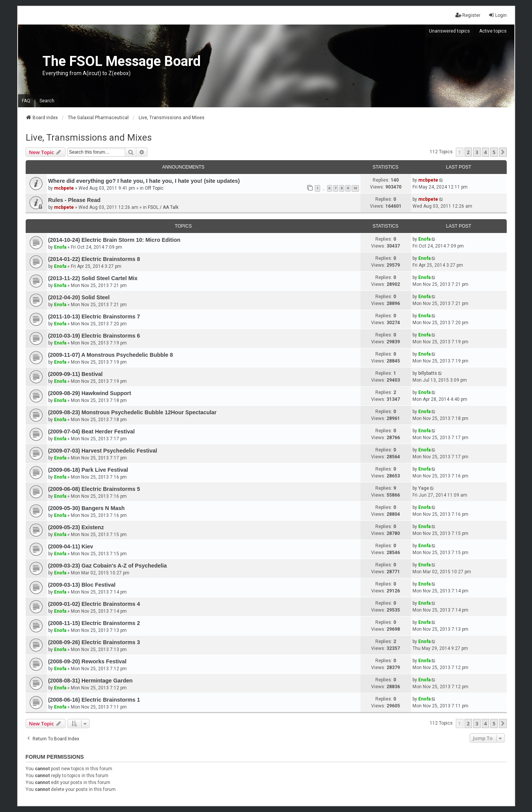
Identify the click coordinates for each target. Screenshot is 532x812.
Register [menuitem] (468, 15)
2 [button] (468, 152)
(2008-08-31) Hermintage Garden (91, 681)
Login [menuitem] (498, 15)
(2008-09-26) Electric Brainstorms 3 (94, 642)
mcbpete (64, 188)
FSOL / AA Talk (163, 207)
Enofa (60, 247)
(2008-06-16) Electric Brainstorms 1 (94, 700)
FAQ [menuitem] (26, 101)
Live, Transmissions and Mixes (89, 138)
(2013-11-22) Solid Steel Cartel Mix (93, 278)
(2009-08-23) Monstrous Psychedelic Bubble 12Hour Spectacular (133, 412)
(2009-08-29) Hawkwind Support (90, 393)
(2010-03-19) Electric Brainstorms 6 (94, 336)
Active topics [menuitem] (493, 31)
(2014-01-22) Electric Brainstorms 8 (94, 259)
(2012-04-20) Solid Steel (79, 297)
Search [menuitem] (47, 101)
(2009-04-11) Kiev (71, 546)
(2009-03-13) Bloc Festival (82, 585)
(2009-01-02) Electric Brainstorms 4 (94, 604)
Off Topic (154, 188)
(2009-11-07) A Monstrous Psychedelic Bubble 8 (111, 355)
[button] (503, 152)
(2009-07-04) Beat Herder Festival (92, 431)
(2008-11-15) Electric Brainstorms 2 (94, 623)
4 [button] (485, 152)
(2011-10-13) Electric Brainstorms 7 (94, 317)
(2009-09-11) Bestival (75, 374)
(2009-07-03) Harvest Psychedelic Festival (103, 451)
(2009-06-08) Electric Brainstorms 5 (94, 489)
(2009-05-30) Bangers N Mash (87, 508)
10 (355, 188)
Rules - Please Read (74, 200)
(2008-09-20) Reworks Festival (88, 661)
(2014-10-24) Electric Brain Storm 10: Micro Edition (114, 240)
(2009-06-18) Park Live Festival (88, 470)
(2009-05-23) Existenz (76, 527)
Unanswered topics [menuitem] (449, 31)
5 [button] (494, 152)
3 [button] (477, 152)
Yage (424, 488)
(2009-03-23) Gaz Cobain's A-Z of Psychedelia (108, 566)
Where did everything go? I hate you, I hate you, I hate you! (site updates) (144, 181)
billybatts (428, 373)
